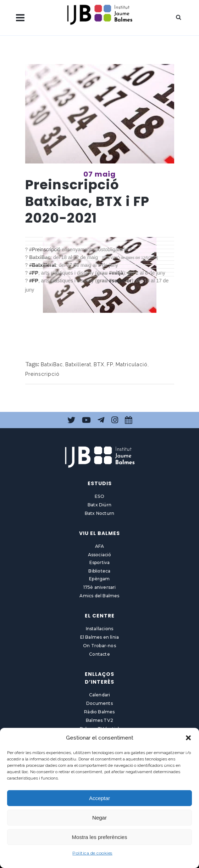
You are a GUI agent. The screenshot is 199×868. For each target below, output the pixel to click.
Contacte (99, 654)
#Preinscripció (45, 249)
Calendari (100, 695)
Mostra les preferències (100, 837)
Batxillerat (78, 364)
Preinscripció (42, 374)
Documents (99, 703)
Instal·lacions (100, 629)
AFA (100, 546)
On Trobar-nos (99, 646)
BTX (99, 364)
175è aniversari (100, 587)
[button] (188, 738)
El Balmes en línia (100, 637)
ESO (99, 496)
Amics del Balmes (99, 596)
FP (110, 364)
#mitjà (116, 273)
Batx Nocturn (99, 513)
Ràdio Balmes (99, 712)
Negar (99, 818)
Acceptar (99, 798)
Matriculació (132, 364)
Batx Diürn (99, 505)
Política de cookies (92, 853)
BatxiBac (52, 364)
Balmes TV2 (99, 720)
